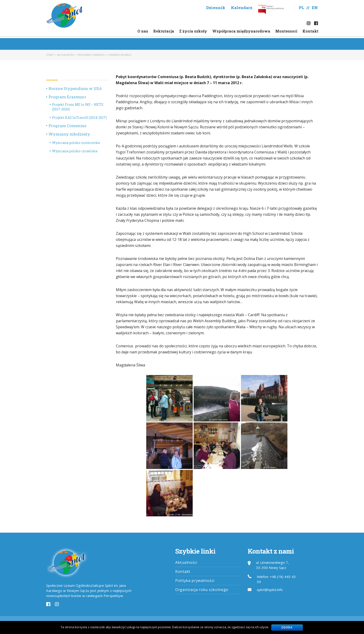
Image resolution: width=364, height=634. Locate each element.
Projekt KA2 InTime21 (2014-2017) (79, 118)
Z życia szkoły (193, 31)
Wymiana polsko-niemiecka (76, 143)
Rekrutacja (164, 31)
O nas (143, 31)
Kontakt (310, 31)
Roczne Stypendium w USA (75, 88)
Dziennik (216, 8)
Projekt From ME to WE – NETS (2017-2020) (78, 107)
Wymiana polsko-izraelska (75, 151)
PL (301, 8)
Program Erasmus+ (67, 97)
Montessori (286, 31)
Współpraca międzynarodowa (241, 31)
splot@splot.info (270, 590)
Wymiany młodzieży (69, 134)
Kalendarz (242, 8)
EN (315, 8)
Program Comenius (67, 126)
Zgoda (287, 627)
